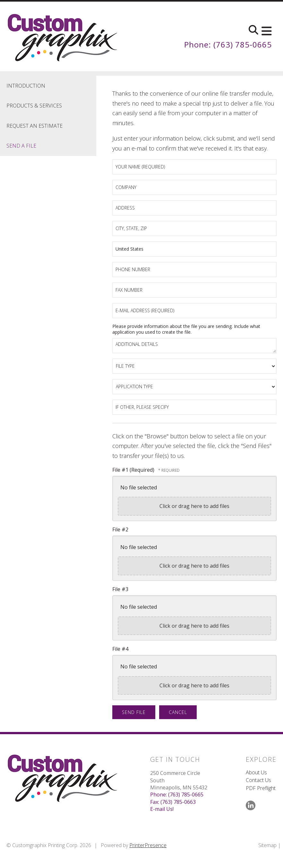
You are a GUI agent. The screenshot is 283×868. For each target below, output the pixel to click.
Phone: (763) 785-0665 (228, 44)
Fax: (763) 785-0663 (173, 802)
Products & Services (34, 106)
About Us (256, 772)
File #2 (120, 529)
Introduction (26, 86)
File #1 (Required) (134, 470)
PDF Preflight (261, 788)
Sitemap (267, 845)
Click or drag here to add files (194, 506)
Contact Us (258, 780)
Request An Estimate (34, 126)
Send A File (21, 146)
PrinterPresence (148, 845)
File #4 (120, 649)
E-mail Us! (162, 809)
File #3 (120, 589)
